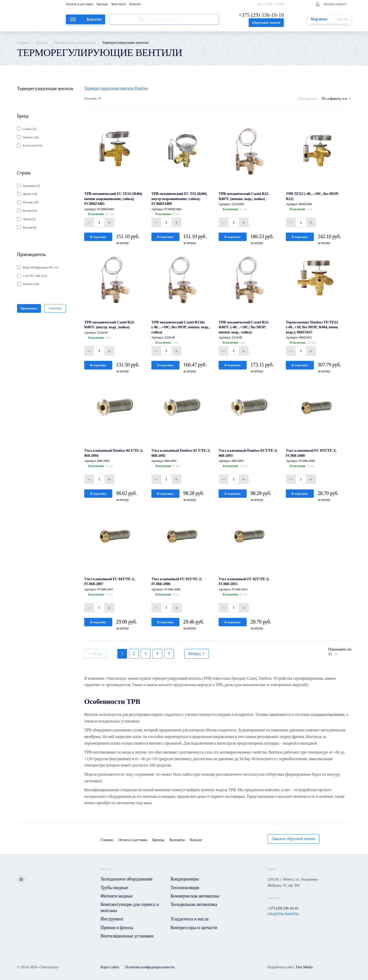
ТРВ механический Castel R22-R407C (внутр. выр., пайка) (110, 325)
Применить (29, 308)
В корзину (98, 237)
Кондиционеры (185, 879)
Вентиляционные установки (127, 936)
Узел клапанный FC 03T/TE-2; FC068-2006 (177, 581)
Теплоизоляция (185, 888)
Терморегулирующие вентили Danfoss (116, 88)
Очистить (55, 308)
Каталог (135, 4)
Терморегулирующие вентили (45, 89)
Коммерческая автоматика (75, 42)
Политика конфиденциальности (150, 967)
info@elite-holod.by (283, 914)
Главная (23, 42)
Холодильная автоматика (194, 904)
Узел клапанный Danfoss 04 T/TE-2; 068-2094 (114, 453)
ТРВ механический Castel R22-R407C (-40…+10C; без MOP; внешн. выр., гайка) (244, 327)
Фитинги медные (117, 896)
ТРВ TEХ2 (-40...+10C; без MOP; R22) (312, 196)
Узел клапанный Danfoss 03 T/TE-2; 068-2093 (248, 453)
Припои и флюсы (117, 928)
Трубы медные (114, 888)
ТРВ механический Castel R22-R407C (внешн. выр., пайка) (244, 196)
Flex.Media (304, 967)
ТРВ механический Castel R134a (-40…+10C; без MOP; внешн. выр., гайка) (181, 327)
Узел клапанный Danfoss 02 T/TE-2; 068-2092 (181, 453)
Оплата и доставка (80, 4)
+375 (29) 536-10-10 (261, 15)
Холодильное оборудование (126, 879)
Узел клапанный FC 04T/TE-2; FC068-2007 (110, 581)
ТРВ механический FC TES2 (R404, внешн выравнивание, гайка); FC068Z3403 (113, 199)
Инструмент (112, 919)
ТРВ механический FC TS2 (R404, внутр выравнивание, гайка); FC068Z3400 (179, 199)
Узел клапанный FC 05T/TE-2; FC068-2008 (311, 453)
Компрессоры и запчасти (194, 928)
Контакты (119, 4)
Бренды (102, 4)
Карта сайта (110, 967)
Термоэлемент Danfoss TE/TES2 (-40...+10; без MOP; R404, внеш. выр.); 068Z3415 (312, 327)
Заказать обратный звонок (293, 839)
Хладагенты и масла (189, 919)
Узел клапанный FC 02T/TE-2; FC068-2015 (244, 581)
